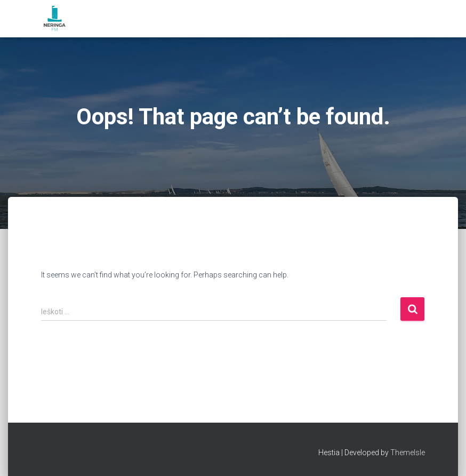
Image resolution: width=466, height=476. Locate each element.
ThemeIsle (408, 453)
